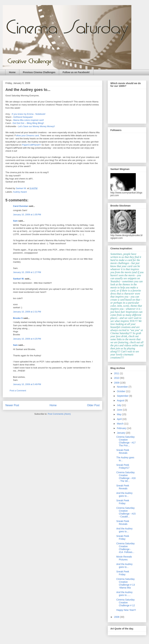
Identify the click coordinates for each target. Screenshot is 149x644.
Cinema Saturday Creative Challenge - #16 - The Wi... (126, 477)
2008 (117, 617)
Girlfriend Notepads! (23, 117)
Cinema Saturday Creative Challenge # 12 (126, 603)
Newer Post (12, 405)
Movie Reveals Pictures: (124, 558)
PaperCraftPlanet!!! (31, 145)
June (120, 410)
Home (12, 72)
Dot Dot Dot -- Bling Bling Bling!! (28, 123)
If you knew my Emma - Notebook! (29, 114)
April (120, 419)
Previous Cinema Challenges (39, 72)
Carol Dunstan (21, 206)
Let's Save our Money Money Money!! (36, 126)
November (123, 387)
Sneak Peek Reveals (123, 451)
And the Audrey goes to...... (124, 594)
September (123, 396)
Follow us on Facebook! (76, 72)
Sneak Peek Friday (123, 502)
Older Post (93, 405)
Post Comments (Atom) (59, 414)
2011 (117, 373)
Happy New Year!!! (126, 610)
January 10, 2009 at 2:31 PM (27, 312)
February (122, 428)
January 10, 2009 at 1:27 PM (27, 272)
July (119, 405)
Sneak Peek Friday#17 (123, 466)
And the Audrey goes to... (124, 494)
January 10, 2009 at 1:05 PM (27, 215)
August (121, 400)
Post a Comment (18, 391)
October (121, 391)
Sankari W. (19, 279)
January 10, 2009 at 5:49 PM (27, 384)
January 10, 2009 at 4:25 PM (27, 339)
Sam (15, 221)
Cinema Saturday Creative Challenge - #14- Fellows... (125, 548)
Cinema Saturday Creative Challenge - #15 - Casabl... (126, 512)
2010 (117, 378)
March (120, 424)
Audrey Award (20, 192)
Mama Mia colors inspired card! (29, 120)
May (119, 414)
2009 (117, 383)
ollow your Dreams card (27, 135)
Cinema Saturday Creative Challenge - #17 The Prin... (126, 441)
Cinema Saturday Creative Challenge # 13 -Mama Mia (126, 583)
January (121, 433)
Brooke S (18, 318)
